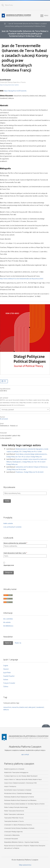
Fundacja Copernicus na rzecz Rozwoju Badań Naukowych (21, 776)
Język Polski (7, 673)
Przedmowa (19, 472)
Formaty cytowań (8, 410)
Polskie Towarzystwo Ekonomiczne (14, 811)
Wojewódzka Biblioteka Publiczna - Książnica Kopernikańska (22, 842)
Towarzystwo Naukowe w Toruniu (14, 821)
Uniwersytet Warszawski (11, 839)
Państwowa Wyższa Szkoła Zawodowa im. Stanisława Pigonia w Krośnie (24, 804)
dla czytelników (8, 619)
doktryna (6, 710)
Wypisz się (18, 643)
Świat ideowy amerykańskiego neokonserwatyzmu (31, 454)
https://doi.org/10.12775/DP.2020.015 (15, 91)
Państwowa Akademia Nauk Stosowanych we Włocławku (20, 800)
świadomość (40, 707)
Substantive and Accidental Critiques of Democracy (32, 467)
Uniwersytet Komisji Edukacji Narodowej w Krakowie (19, 828)
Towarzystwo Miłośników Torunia (14, 818)
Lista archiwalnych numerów (12, 527)
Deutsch (6, 669)
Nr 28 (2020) (4, 419)
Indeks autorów (8, 524)
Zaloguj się (9, 573)
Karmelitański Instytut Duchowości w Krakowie (18, 790)
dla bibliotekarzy (8, 626)
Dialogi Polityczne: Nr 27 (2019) (32, 452)
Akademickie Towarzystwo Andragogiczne (16, 773)
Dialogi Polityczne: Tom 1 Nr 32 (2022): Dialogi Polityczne (24, 457)
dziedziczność (24, 707)
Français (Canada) (9, 683)
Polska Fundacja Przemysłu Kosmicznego (16, 807)
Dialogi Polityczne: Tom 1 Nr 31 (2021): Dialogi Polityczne (26, 463)
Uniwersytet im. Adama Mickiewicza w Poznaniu (18, 825)
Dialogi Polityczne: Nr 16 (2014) (16, 470)
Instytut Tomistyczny (10, 787)
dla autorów (7, 622)
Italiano (6, 680)
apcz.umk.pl (25, 755)
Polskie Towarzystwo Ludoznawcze (14, 814)
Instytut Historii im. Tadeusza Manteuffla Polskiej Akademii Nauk (23, 780)
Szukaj (7, 501)
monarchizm (7, 707)
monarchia (15, 707)
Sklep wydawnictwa (25, 865)
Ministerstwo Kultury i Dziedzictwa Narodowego (18, 793)
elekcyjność (32, 707)
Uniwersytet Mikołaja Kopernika (13, 832)
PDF (5, 381)
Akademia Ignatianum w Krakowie (14, 769)
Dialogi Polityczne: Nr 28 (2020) (34, 472)
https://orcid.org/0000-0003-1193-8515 (9, 85)
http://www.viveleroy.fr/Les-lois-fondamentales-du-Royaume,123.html (22, 279)
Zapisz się (8, 643)
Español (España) (9, 676)
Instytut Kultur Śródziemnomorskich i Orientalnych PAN (20, 783)
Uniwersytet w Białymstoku (12, 835)
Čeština (6, 687)
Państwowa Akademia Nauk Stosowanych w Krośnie (19, 797)
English (6, 666)
